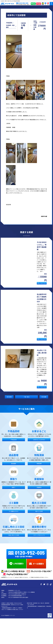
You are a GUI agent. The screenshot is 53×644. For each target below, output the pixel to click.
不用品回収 (9, 24)
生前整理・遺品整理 (10, 28)
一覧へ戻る (26, 400)
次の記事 (44, 400)
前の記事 (9, 400)
